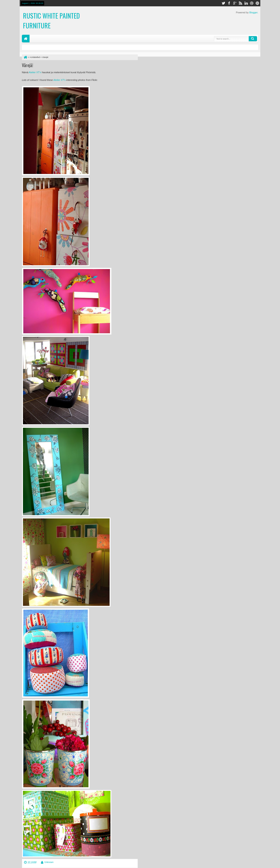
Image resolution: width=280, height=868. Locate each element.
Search (253, 39)
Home (26, 39)
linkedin (246, 3)
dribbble (252, 3)
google (235, 3)
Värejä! (27, 65)
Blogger (253, 12)
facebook (229, 3)
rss (240, 3)
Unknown (49, 862)
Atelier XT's (60, 80)
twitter (223, 3)
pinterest (257, 3)
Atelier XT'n (35, 72)
